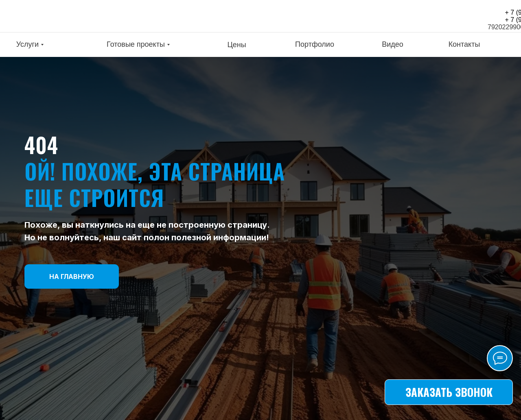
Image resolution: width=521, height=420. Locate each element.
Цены (236, 45)
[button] (449, 392)
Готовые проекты (136, 44)
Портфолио (315, 44)
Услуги (27, 44)
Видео (393, 44)
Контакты (464, 44)
